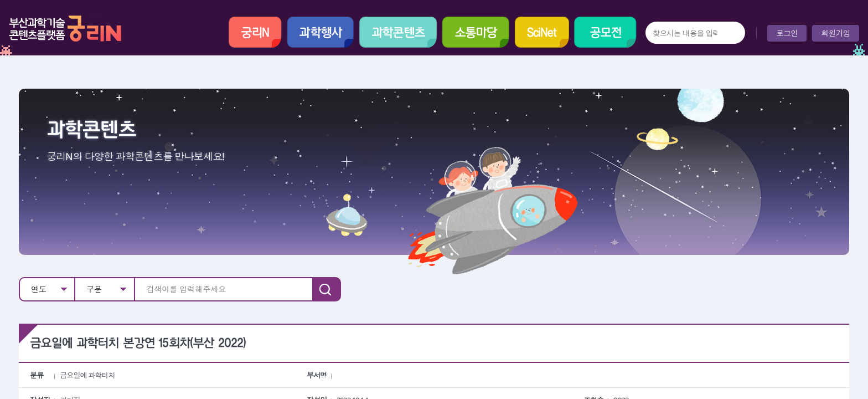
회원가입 (836, 33)
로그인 (787, 33)
